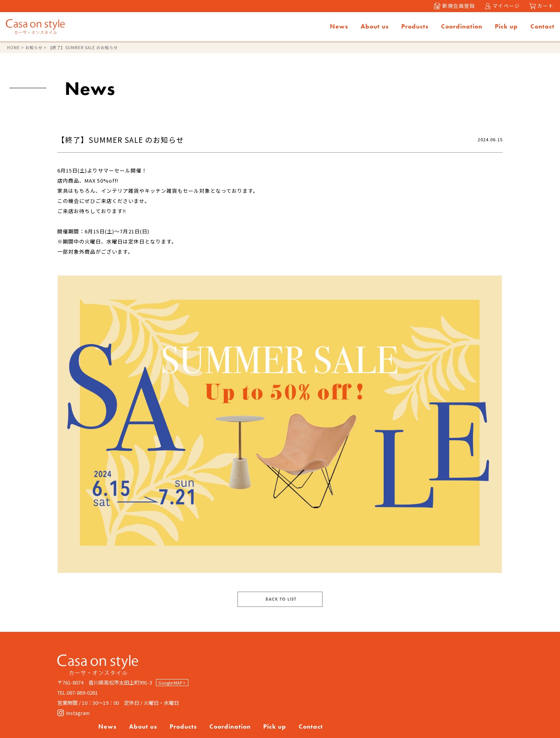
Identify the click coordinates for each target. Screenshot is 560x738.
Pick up (506, 28)
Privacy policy (323, 681)
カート (541, 6)
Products (414, 28)
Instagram (74, 718)
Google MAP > (172, 688)
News (338, 28)
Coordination (461, 28)
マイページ (501, 6)
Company (273, 681)
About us (374, 28)
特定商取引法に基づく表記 (393, 681)
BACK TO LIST (281, 605)
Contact (542, 28)
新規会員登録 (453, 6)
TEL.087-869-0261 (78, 698)
